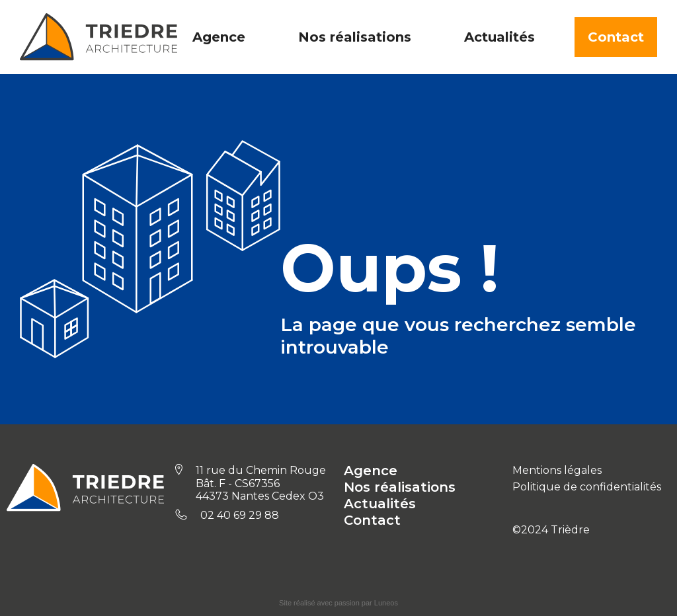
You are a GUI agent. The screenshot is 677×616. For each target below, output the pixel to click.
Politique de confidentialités (587, 487)
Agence (371, 471)
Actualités (380, 504)
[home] (99, 37)
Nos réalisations (400, 487)
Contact (616, 37)
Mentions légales (557, 470)
